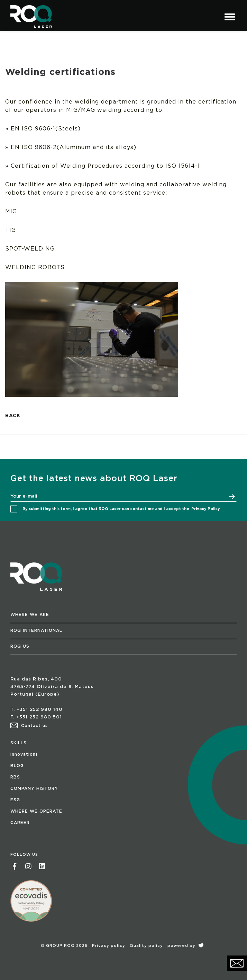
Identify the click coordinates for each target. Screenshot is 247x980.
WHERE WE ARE (30, 615)
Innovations (24, 754)
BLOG (17, 766)
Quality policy (146, 946)
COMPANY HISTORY (34, 788)
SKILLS (19, 743)
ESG (15, 800)
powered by (185, 946)
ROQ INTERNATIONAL (36, 630)
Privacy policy (109, 946)
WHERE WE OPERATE (36, 811)
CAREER (20, 823)
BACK (13, 416)
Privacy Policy (206, 509)
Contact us (29, 726)
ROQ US (20, 646)
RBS (15, 777)
